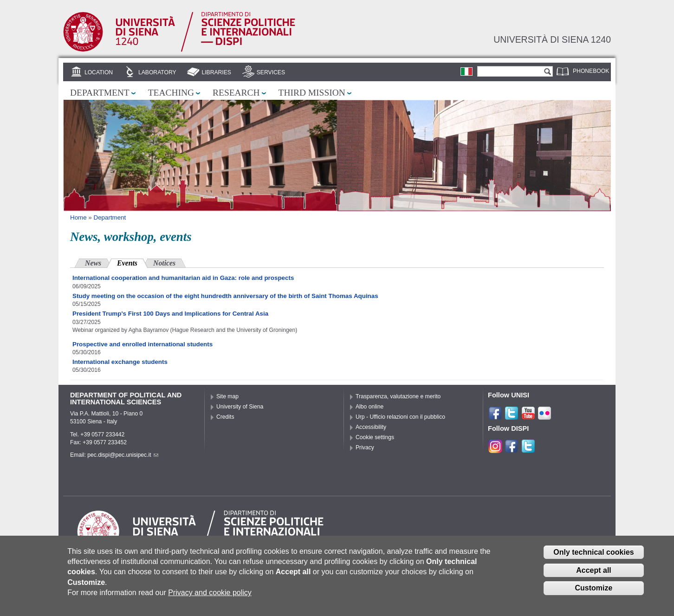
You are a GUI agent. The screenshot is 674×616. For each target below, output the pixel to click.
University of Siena (240, 407)
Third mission (312, 93)
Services (271, 72)
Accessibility (371, 427)
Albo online (369, 407)
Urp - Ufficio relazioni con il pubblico (400, 417)
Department (100, 93)
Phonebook (591, 71)
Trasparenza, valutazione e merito (398, 396)
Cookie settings (375, 437)
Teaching (171, 93)
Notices (164, 263)
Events (132, 262)
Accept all (594, 571)
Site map (227, 396)
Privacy (365, 447)
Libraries (216, 72)
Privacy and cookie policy (210, 593)
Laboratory (157, 72)
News (93, 263)
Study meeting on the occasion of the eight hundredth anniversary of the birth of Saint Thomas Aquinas (225, 296)
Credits (225, 417)
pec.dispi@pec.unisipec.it (123, 455)
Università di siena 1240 (552, 39)
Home (78, 217)
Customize (594, 589)
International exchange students (120, 362)
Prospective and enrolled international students (143, 344)
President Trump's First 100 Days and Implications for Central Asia (170, 314)
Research (236, 93)
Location (99, 72)
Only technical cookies (593, 553)
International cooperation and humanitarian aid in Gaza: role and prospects (183, 278)
